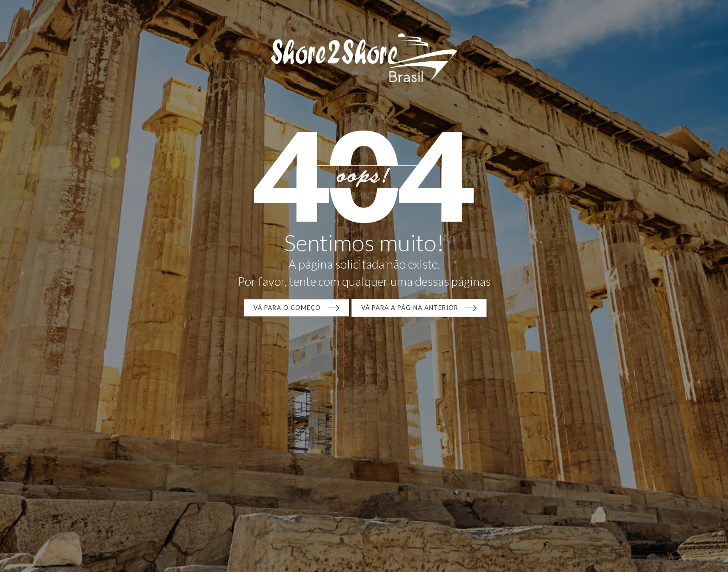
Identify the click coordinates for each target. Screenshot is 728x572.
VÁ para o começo (287, 308)
